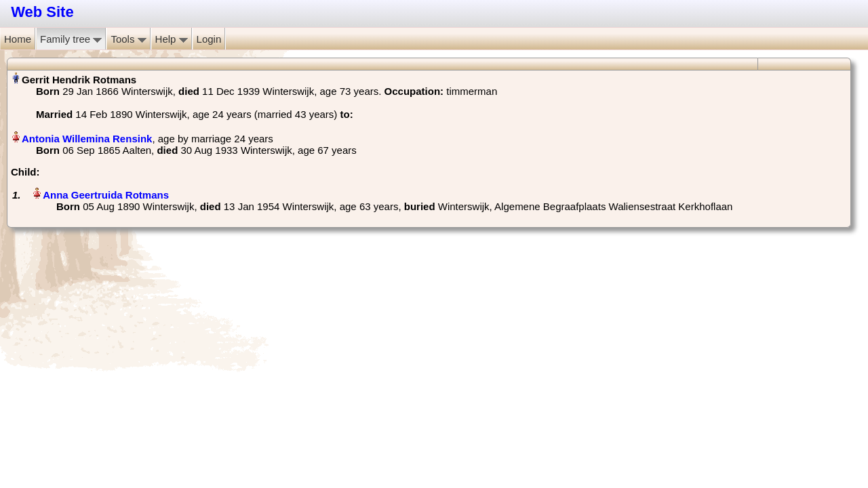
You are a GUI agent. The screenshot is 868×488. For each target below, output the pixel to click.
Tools (128, 39)
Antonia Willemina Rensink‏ (87, 139)
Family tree (71, 39)
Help (172, 39)
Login (209, 39)
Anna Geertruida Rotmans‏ (106, 195)
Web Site (42, 12)
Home (18, 39)
